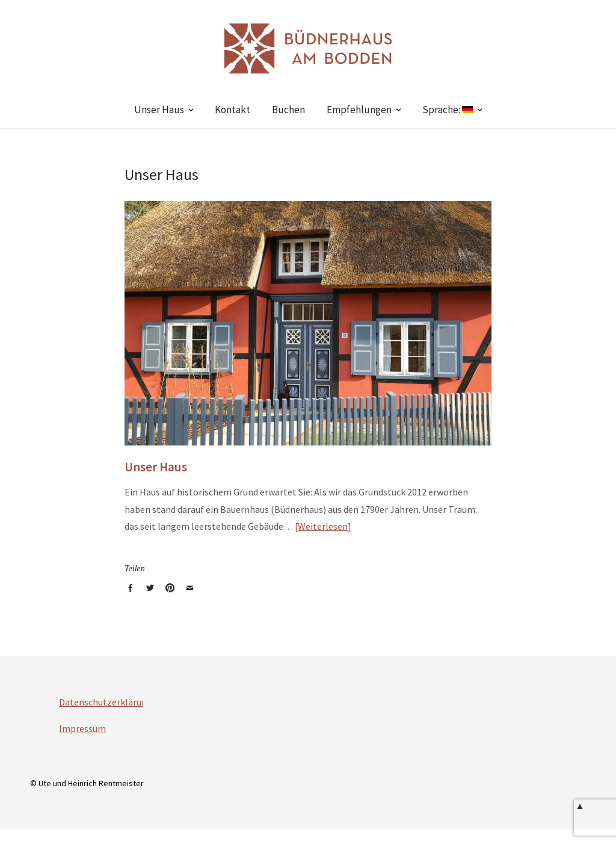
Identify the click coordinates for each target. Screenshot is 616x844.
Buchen (288, 110)
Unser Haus (159, 110)
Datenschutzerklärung (106, 702)
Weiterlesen (323, 526)
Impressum (82, 728)
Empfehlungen (359, 110)
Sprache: (448, 110)
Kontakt (233, 110)
